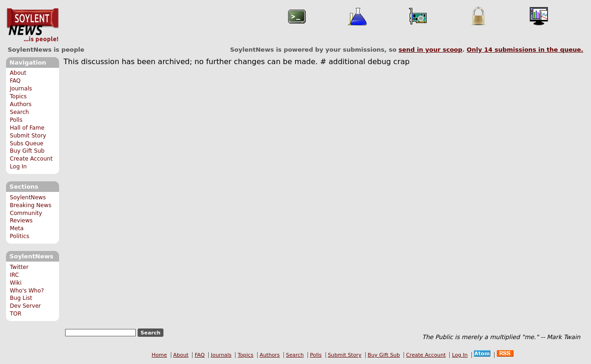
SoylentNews (33, 25)
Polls (16, 120)
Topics (18, 96)
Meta (17, 228)
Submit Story (28, 136)
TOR (15, 314)
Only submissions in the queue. (525, 50)
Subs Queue (27, 143)
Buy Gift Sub (27, 151)
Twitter (19, 267)
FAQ (15, 81)
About (18, 73)
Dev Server (25, 306)
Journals (21, 89)
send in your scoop (430, 50)
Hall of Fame (27, 128)
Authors (21, 104)
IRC (14, 275)
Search (19, 112)
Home (160, 355)
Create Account (31, 159)
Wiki (15, 283)
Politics (19, 236)
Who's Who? (27, 291)
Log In (18, 167)
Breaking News (30, 205)
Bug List (21, 298)
